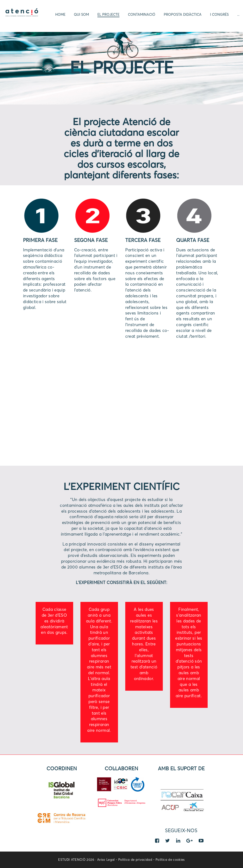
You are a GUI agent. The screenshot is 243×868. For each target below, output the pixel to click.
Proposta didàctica (183, 15)
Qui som (81, 15)
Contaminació (142, 15)
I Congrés (219, 15)
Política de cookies (170, 860)
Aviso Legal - (108, 860)
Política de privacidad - (137, 860)
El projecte (108, 15)
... (238, 15)
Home (60, 15)
